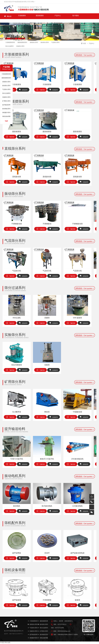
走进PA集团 (59, 16)
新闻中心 (70, 16)
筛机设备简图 (6, 116)
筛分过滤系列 (10, 46)
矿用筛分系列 (6, 101)
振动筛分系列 (47, 40)
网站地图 (8, 643)
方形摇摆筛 (18, 16)
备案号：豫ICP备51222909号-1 (14, 634)
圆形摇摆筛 (28, 16)
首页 (85, 40)
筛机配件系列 (6, 113)
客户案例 (49, 16)
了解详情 (43, 90)
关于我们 (80, 16)
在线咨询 (23, 90)
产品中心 (39, 16)
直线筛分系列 (35, 40)
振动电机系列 (6, 109)
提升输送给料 (6, 105)
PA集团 (90, 16)
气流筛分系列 (58, 40)
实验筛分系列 (21, 46)
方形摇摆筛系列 (10, 40)
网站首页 (8, 16)
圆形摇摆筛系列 (23, 40)
